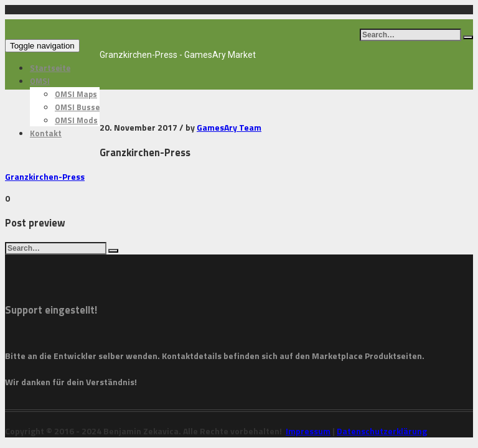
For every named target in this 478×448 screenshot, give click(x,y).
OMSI (40, 81)
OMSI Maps (76, 94)
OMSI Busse (77, 107)
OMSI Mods (76, 120)
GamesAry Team (229, 127)
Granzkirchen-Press (45, 176)
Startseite (50, 68)
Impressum (308, 431)
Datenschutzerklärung (382, 431)
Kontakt (46, 133)
